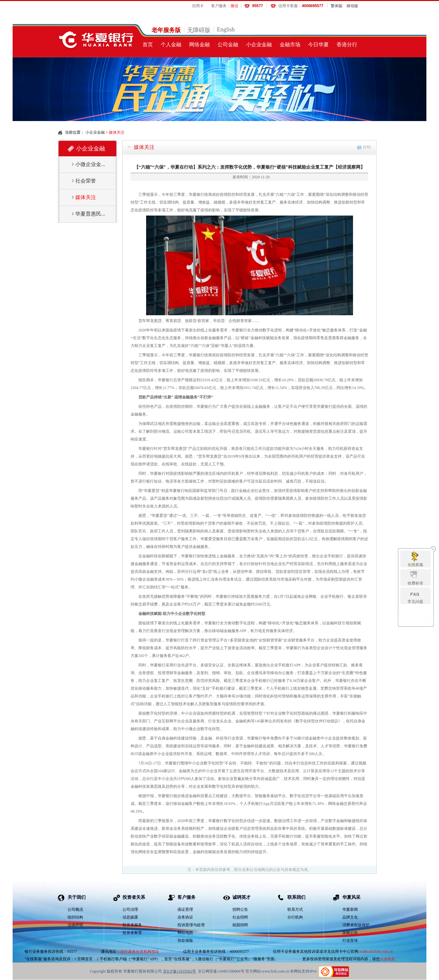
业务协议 (185, 917)
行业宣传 (350, 941)
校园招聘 (240, 925)
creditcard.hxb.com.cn (375, 952)
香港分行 (347, 45)
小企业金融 (259, 45)
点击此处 (388, 959)
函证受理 (185, 909)
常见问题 (415, 602)
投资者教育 (132, 933)
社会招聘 (240, 917)
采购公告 (350, 933)
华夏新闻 (350, 909)
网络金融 (199, 45)
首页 (148, 45)
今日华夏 (318, 45)
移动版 (352, 6)
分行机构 (295, 917)
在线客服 (415, 565)
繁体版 (337, 6)
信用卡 (198, 6)
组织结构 (75, 917)
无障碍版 (199, 30)
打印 (367, 147)
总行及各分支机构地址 (140, 952)
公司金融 (228, 45)
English (226, 29)
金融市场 (290, 45)
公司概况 (75, 909)
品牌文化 (350, 917)
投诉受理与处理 (191, 925)
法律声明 (75, 925)
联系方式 (295, 909)
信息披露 (130, 917)
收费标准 (415, 583)
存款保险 (185, 941)
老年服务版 (166, 30)
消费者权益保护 (356, 925)
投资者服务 (132, 925)
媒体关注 (144, 147)
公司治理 (130, 909)
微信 (234, 6)
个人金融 (171, 45)
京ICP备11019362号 (179, 971)
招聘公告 (240, 909)
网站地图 (185, 933)
